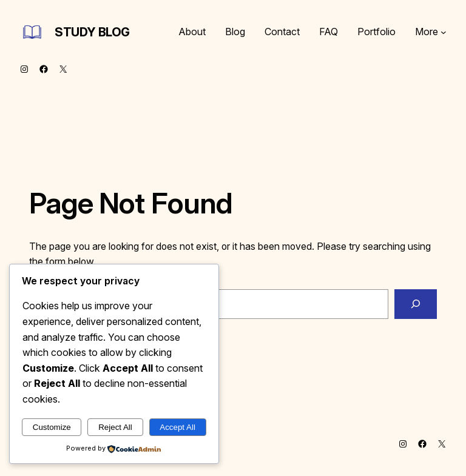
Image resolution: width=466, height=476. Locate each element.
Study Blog (92, 32)
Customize (52, 427)
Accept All (177, 427)
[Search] (416, 304)
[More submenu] (444, 32)
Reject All (115, 427)
